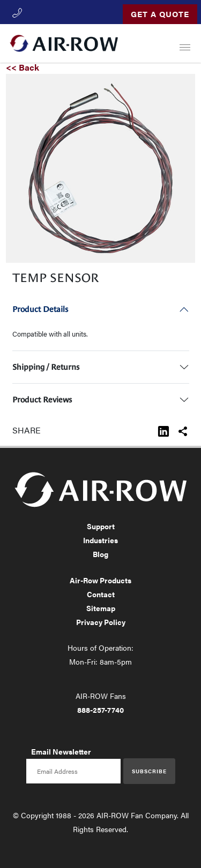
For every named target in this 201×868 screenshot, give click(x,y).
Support (101, 526)
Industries (100, 540)
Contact (101, 594)
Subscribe (149, 771)
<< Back (23, 67)
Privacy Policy (101, 622)
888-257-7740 (100, 710)
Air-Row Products (100, 580)
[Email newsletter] (73, 771)
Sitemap (101, 608)
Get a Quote (160, 14)
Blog (100, 554)
